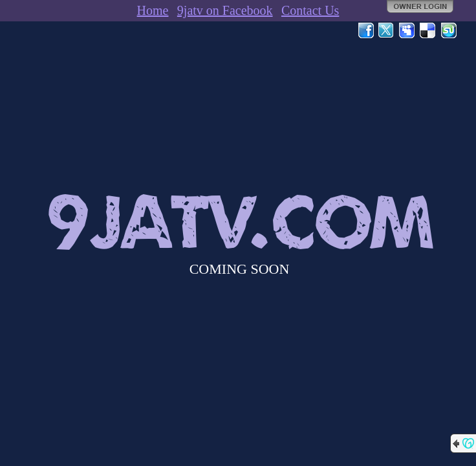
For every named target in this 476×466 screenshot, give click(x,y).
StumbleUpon (449, 30)
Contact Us (310, 10)
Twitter (387, 30)
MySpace (407, 30)
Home (153, 10)
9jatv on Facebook (225, 10)
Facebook (366, 30)
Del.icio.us (428, 30)
